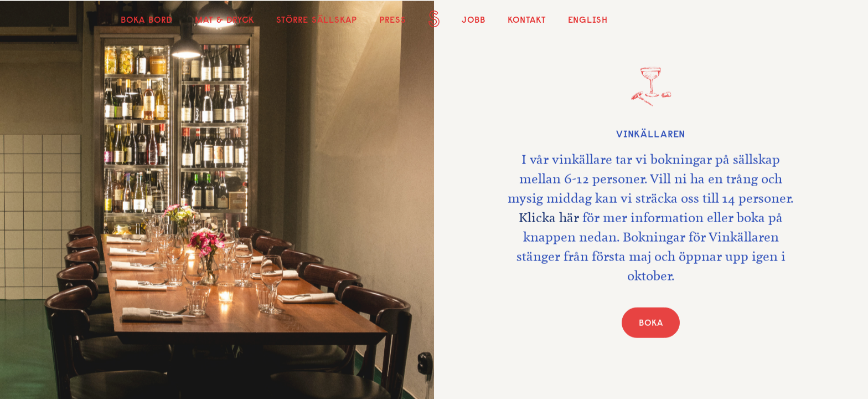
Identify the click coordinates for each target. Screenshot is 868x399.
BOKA (651, 324)
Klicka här (549, 219)
